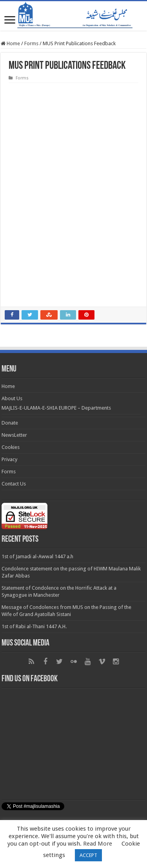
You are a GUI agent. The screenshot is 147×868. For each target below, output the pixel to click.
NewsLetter (14, 435)
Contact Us (14, 484)
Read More (98, 844)
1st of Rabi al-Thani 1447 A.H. (34, 626)
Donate (10, 423)
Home (10, 43)
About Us (12, 398)
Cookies (11, 447)
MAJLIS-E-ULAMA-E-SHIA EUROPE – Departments (56, 408)
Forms (31, 43)
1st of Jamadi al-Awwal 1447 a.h (37, 556)
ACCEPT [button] (88, 855)
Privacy (9, 459)
